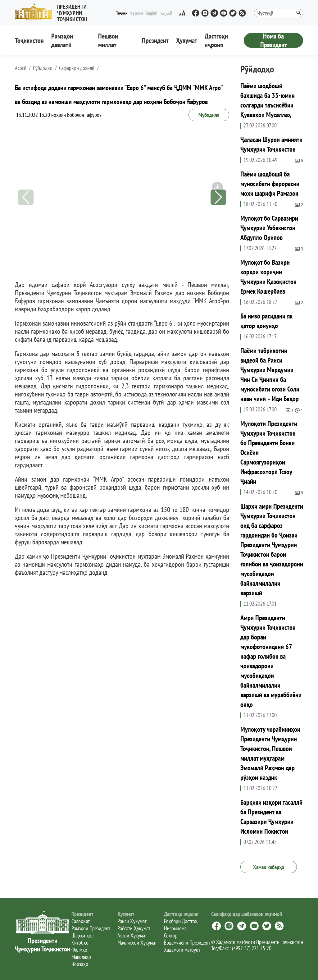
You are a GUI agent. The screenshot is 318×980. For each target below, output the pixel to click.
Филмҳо (79, 950)
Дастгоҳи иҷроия (216, 40)
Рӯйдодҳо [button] (43, 68)
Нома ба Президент (274, 40)
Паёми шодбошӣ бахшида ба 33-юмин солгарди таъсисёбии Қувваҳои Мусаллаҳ (268, 100)
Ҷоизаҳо (80, 964)
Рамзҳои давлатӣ (62, 40)
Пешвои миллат (108, 40)
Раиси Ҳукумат (132, 921)
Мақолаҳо (81, 957)
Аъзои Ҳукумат (132, 935)
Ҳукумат (187, 40)
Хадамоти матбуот (182, 950)
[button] (65, 12)
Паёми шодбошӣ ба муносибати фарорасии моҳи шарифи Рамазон (270, 184)
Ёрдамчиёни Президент (187, 943)
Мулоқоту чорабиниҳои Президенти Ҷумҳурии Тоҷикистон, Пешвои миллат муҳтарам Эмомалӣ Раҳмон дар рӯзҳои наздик (270, 753)
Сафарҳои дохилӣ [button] (77, 68)
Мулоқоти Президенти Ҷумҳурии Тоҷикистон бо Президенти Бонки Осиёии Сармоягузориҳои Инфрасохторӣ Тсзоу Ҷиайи (269, 452)
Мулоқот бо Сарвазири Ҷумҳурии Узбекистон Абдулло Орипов (269, 228)
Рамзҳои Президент (91, 928)
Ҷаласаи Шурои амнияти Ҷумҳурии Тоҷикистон (271, 144)
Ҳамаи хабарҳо (269, 867)
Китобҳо (80, 943)
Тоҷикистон (29, 40)
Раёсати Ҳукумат (134, 928)
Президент (155, 40)
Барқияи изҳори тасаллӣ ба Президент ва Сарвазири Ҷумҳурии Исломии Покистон (271, 817)
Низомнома (175, 928)
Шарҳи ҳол (82, 935)
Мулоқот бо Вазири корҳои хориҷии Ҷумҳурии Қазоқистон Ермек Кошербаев (268, 277)
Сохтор (171, 935)
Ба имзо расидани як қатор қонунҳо (266, 321)
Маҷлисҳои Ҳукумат (137, 943)
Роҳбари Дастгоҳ (181, 921)
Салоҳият (81, 921)
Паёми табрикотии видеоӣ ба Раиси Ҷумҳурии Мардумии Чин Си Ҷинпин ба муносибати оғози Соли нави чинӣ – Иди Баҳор (270, 375)
